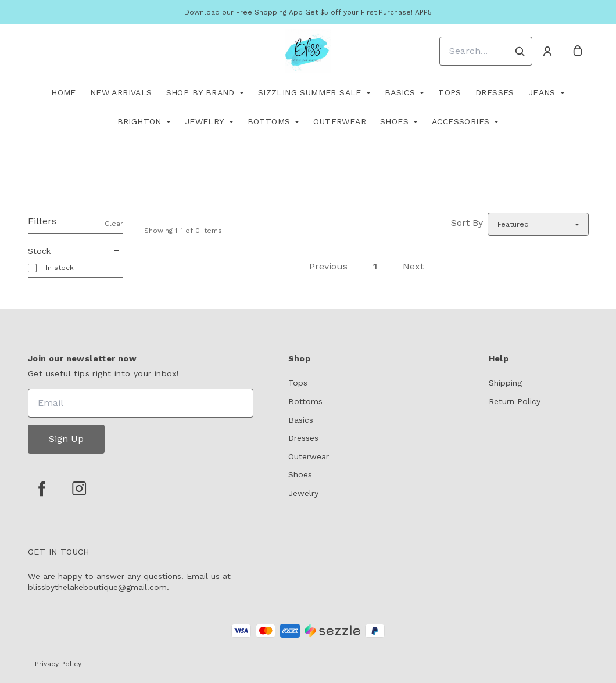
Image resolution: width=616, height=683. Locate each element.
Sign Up (66, 439)
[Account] (547, 51)
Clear (114, 224)
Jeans (542, 92)
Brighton (139, 121)
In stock (60, 268)
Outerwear (340, 121)
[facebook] (42, 488)
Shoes (394, 121)
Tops (298, 383)
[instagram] (79, 488)
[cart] (578, 51)
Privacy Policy (58, 664)
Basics (400, 92)
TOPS (450, 92)
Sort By (467, 223)
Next (413, 266)
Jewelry (205, 121)
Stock (76, 251)
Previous (328, 266)
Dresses (495, 92)
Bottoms (269, 121)
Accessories (461, 121)
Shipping (505, 383)
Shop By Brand (200, 92)
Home (64, 92)
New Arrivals (121, 92)
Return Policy (515, 401)
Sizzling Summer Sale (310, 92)
